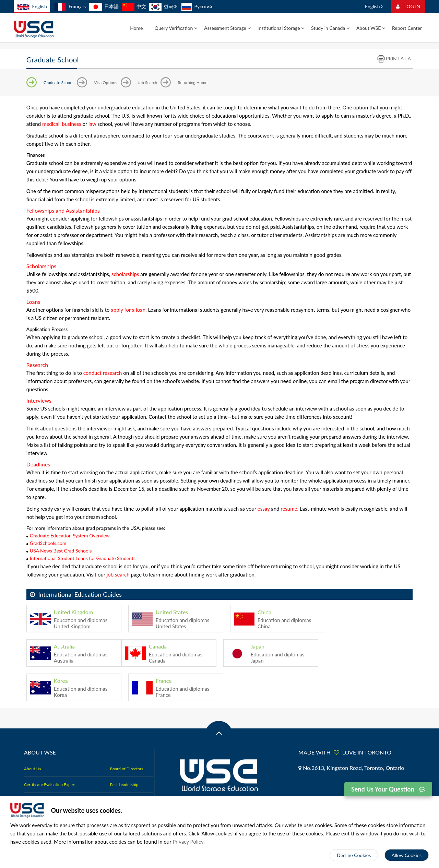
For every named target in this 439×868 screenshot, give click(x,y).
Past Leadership (124, 784)
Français (70, 6)
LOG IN (408, 6)
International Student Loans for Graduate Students (83, 558)
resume (289, 509)
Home (136, 28)
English (32, 7)
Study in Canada (330, 28)
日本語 (104, 6)
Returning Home (192, 82)
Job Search (148, 82)
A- (410, 58)
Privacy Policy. (189, 842)
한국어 (164, 6)
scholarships (125, 274)
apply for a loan (128, 310)
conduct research (103, 373)
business (72, 124)
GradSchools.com (48, 543)
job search (118, 574)
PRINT (388, 58)
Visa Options (105, 82)
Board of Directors (127, 769)
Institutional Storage (281, 28)
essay (264, 509)
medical (51, 124)
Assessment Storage (227, 28)
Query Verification (176, 28)
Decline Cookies (354, 855)
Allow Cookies (407, 855)
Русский (197, 6)
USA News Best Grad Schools (61, 551)
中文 (134, 6)
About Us (32, 769)
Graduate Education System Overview (70, 536)
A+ (404, 58)
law (92, 124)
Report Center (407, 28)
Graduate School (58, 82)
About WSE (371, 28)
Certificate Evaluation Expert (50, 784)
